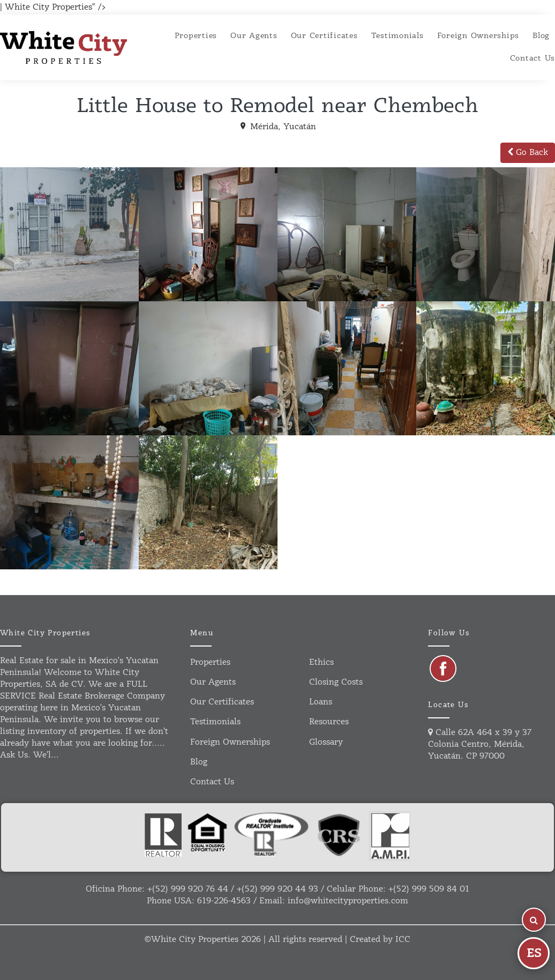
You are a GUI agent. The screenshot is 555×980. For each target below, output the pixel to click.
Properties (196, 36)
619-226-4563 (224, 901)
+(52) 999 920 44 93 (277, 889)
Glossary (326, 742)
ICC (403, 940)
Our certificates (324, 36)
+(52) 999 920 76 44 (188, 889)
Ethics (321, 662)
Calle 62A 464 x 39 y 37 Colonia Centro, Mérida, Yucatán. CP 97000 (480, 744)
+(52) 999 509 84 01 (429, 889)
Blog (541, 36)
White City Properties (195, 940)
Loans (321, 702)
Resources (329, 722)
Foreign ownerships (478, 36)
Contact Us (533, 58)
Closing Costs (336, 682)
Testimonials (397, 36)
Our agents (254, 36)
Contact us (212, 782)
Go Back (528, 153)
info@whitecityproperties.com (348, 901)
